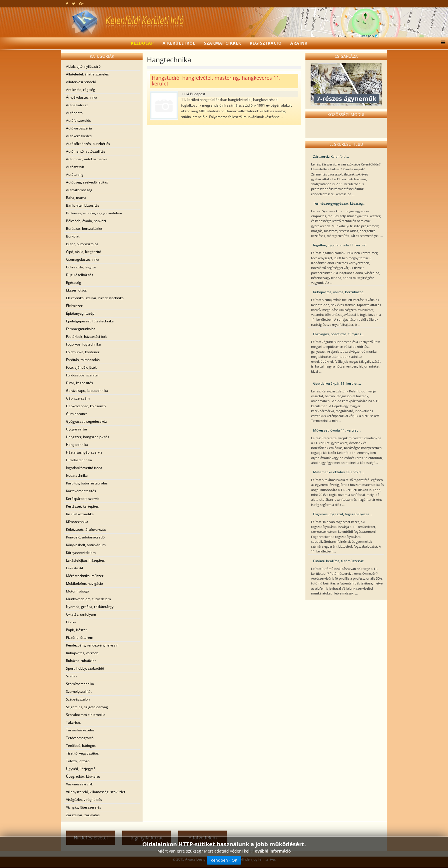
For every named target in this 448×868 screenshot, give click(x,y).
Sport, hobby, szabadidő (85, 668)
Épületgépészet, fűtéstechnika (90, 321)
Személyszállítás (79, 692)
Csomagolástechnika (83, 259)
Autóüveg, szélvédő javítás (87, 182)
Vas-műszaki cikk (79, 784)
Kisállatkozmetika (80, 514)
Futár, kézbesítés (79, 383)
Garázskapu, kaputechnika (87, 391)
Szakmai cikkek (223, 43)
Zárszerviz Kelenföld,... (331, 156)
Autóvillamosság (79, 190)
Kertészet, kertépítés (82, 506)
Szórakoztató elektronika (86, 715)
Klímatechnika (77, 522)
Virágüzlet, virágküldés (84, 800)
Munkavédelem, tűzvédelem (88, 599)
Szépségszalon (78, 699)
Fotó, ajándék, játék (81, 367)
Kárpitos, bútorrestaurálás (87, 483)
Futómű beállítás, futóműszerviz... (340, 561)
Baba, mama (76, 198)
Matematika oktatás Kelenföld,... (339, 472)
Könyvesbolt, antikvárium (86, 545)
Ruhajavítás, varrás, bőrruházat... (339, 292)
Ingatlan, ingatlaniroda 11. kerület (340, 245)
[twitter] (74, 4)
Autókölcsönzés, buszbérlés (88, 144)
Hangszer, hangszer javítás (88, 437)
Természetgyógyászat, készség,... (340, 203)
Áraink (299, 43)
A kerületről (179, 43)
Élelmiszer (74, 306)
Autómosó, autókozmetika (87, 159)
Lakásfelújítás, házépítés (85, 560)
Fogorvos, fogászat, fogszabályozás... (343, 514)
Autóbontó (74, 113)
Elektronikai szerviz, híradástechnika (95, 298)
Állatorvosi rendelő (81, 82)
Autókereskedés (79, 136)
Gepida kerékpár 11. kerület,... (337, 383)
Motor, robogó (77, 591)
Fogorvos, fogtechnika (83, 344)
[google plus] (81, 4)
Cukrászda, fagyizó (81, 267)
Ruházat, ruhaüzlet (81, 661)
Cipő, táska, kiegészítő (84, 252)
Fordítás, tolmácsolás (83, 360)
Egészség (74, 283)
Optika (71, 622)
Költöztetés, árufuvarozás (86, 529)
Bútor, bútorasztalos (82, 244)
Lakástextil (74, 568)
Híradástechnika (79, 460)
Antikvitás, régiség (81, 90)
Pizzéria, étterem (80, 637)
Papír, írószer (77, 630)
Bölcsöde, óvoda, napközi (86, 221)
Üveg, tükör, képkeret (83, 776)
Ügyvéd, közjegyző (81, 769)
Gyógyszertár (77, 429)
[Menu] (442, 43)
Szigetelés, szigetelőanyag (87, 707)
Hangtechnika (77, 445)
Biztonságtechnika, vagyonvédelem (94, 213)
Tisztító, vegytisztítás (82, 753)
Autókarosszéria (79, 128)
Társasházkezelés (80, 730)
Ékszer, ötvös (76, 290)
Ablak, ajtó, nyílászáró (83, 66)
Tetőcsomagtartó (80, 738)
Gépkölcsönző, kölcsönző (86, 406)
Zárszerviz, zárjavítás (83, 815)
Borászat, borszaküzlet (84, 229)
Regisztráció (266, 43)
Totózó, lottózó (78, 761)
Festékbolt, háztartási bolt (86, 337)
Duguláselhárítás (80, 275)
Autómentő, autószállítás (86, 151)
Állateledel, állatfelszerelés (87, 74)
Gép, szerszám (78, 398)
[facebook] (67, 4)
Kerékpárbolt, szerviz (83, 499)
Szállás (72, 676)
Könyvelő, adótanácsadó (85, 537)
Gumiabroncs (77, 414)
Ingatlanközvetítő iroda (84, 468)
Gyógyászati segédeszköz (86, 421)
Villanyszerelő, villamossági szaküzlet (96, 792)
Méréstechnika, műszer (85, 576)
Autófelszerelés (78, 120)
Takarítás (73, 722)
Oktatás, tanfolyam (81, 614)
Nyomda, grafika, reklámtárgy (90, 607)
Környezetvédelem (81, 553)
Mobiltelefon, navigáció (84, 583)
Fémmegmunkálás (81, 329)
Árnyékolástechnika (82, 97)
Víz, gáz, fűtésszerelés (84, 807)
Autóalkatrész (77, 105)
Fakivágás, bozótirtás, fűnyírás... (338, 334)
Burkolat (73, 236)
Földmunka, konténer (83, 352)
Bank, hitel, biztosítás (83, 205)
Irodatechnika (77, 475)
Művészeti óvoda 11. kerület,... (337, 430)
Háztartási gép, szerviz (84, 452)
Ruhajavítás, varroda (82, 653)
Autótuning (75, 174)
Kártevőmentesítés (81, 491)
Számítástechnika (80, 684)
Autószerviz (75, 167)
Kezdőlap (142, 43)
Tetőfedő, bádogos (81, 746)
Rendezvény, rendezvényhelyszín (92, 645)
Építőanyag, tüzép (80, 313)
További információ (272, 851)
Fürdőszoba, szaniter (83, 375)
